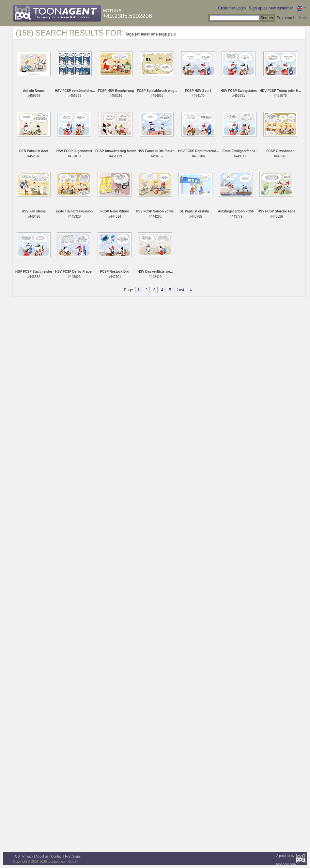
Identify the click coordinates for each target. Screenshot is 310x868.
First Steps (73, 856)
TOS (16, 856)
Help (303, 18)
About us (42, 856)
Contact (57, 856)
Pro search (286, 18)
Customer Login (232, 8)
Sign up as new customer (271, 8)
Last (181, 290)
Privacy (28, 856)
